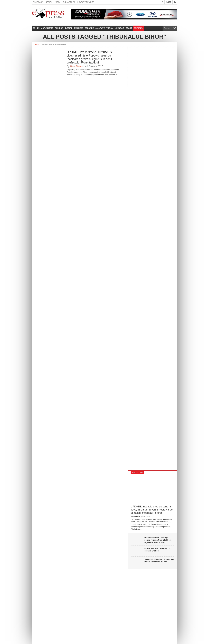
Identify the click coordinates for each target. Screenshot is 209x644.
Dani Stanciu (77, 66)
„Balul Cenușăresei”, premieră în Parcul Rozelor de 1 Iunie (159, 560)
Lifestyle (120, 28)
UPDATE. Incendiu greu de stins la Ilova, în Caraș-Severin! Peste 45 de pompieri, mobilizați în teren (152, 510)
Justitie (69, 28)
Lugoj (57, 2)
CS (34, 28)
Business (79, 28)
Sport (129, 28)
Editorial (138, 28)
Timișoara (38, 2)
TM (38, 28)
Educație (89, 28)
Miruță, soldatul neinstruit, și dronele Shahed (157, 550)
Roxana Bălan (135, 517)
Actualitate (47, 28)
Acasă (37, 45)
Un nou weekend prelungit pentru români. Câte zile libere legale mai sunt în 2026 (158, 540)
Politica (59, 28)
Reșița (49, 2)
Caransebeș (69, 2)
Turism (110, 28)
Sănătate (100, 28)
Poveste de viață (86, 2)
